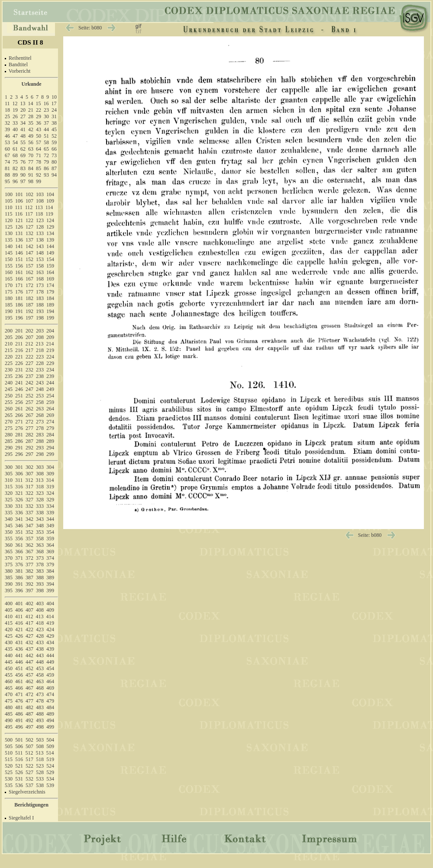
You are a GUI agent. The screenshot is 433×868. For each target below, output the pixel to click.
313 (40, 480)
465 (9, 688)
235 (9, 376)
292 (29, 448)
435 (9, 649)
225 (9, 363)
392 (29, 584)
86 (46, 168)
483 (40, 707)
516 (19, 759)
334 (50, 506)
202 (29, 331)
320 (9, 493)
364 (50, 545)
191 (19, 311)
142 (29, 246)
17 (54, 103)
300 (9, 467)
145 (9, 253)
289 (50, 441)
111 (19, 207)
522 (29, 766)
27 (23, 116)
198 (40, 318)
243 (40, 383)
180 (9, 298)
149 (50, 253)
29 (39, 116)
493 (40, 720)
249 (50, 389)
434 (50, 642)
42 (31, 129)
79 (46, 162)
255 (9, 402)
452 (29, 668)
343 (40, 519)
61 (15, 149)
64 (39, 149)
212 (29, 344)
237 (29, 376)
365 (9, 552)
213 (40, 344)
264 (50, 409)
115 (9, 214)
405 (9, 610)
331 (19, 506)
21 (31, 110)
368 (40, 552)
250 (9, 396)
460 (9, 681)
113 (39, 207)
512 (29, 753)
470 (9, 694)
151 (19, 259)
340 (9, 519)
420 (9, 629)
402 (29, 603)
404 (50, 603)
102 (29, 194)
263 (40, 409)
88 (7, 175)
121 (19, 220)
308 (40, 474)
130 (9, 233)
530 (9, 779)
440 (9, 655)
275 (9, 428)
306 (19, 474)
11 (7, 103)
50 (39, 136)
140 (9, 246)
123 (40, 220)
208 (40, 337)
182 (29, 298)
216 (19, 350)
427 (29, 636)
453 (40, 668)
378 (40, 565)
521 (19, 766)
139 (50, 240)
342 (29, 519)
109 (50, 201)
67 (7, 155)
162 (29, 272)
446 (19, 662)
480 (9, 707)
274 (50, 422)
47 (15, 136)
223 (40, 357)
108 (40, 201)
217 (29, 350)
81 (7, 168)
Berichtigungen (31, 805)
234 (50, 370)
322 (29, 493)
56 (31, 142)
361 (19, 545)
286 (19, 441)
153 (40, 259)
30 (46, 116)
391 (19, 584)
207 (29, 337)
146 (19, 253)
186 (19, 305)
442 (29, 655)
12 (15, 103)
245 (9, 389)
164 (50, 272)
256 (19, 402)
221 (19, 357)
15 (39, 103)
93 (46, 175)
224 (50, 357)
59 (54, 142)
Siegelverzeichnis (27, 792)
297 (29, 454)
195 (9, 318)
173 (40, 285)
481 (19, 707)
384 (50, 571)
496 (19, 727)
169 (50, 279)
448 (40, 662)
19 (15, 110)
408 (40, 610)
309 (50, 474)
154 (50, 259)
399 (50, 590)
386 (19, 578)
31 (54, 116)
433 (40, 642)
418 (40, 623)
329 (50, 500)
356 (19, 539)
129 (50, 227)
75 (15, 162)
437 (29, 649)
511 (19, 753)
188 (40, 305)
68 (15, 155)
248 (40, 389)
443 (40, 655)
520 (9, 766)
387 (29, 578)
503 (40, 740)
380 (9, 571)
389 (50, 578)
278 (40, 428)
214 (50, 344)
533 (40, 779)
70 (31, 155)
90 (23, 175)
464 (50, 681)
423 (40, 629)
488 (40, 714)
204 (50, 331)
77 (31, 162)
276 (19, 428)
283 (40, 435)
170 (9, 285)
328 (40, 500)
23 (46, 110)
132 (29, 233)
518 (40, 759)
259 (50, 402)
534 (50, 779)
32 (7, 123)
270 (9, 422)
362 (29, 545)
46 (7, 136)
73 (54, 155)
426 (19, 636)
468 (40, 688)
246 (19, 389)
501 (19, 740)
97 (23, 181)
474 (50, 694)
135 (9, 240)
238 (40, 376)
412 (29, 616)
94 (54, 175)
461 (19, 681)
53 (7, 142)
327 (29, 500)
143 (40, 246)
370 (9, 558)
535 (9, 785)
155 (9, 266)
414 (50, 616)
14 (31, 103)
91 (31, 175)
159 (50, 266)
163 (40, 272)
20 (23, 110)
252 (29, 396)
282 (29, 435)
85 (39, 168)
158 (40, 266)
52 (54, 136)
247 (29, 389)
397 (29, 590)
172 (29, 285)
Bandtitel (18, 65)
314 (50, 480)
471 (19, 694)
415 (9, 623)
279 (50, 428)
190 (9, 311)
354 (50, 532)
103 (40, 194)
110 (9, 207)
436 (19, 649)
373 (40, 558)
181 (19, 298)
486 (19, 714)
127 (29, 227)
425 (9, 636)
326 (19, 500)
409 (50, 610)
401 (19, 603)
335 (9, 513)
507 (29, 746)
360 (9, 545)
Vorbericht (19, 71)
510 (9, 753)
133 (40, 233)
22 (39, 110)
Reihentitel (20, 58)
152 (29, 259)
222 (29, 357)
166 (19, 279)
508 (40, 746)
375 (9, 565)
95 (7, 181)
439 (50, 649)
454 (50, 668)
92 (39, 175)
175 (9, 292)
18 (7, 110)
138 (40, 240)
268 (40, 415)
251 (19, 396)
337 (29, 513)
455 (9, 675)
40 (15, 129)
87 (54, 168)
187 (29, 305)
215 (9, 350)
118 (39, 214)
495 (9, 727)
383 (40, 571)
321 (19, 493)
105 (9, 201)
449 (50, 662)
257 (29, 402)
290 (9, 448)
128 (40, 227)
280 (9, 435)
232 (29, 370)
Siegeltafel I (21, 818)
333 (40, 506)
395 (9, 590)
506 (19, 746)
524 (50, 766)
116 (19, 214)
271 (19, 422)
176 (19, 292)
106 (19, 201)
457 (29, 675)
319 (50, 487)
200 (9, 331)
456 (19, 675)
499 (50, 727)
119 (49, 214)
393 (40, 584)
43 (39, 129)
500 (9, 740)
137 (29, 240)
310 (9, 480)
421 (19, 629)
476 (19, 701)
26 (15, 116)
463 (40, 681)
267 (29, 415)
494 (50, 720)
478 (40, 701)
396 (19, 590)
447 (29, 662)
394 (50, 584)
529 (50, 772)
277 (29, 428)
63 (31, 149)
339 (50, 513)
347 (29, 526)
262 (29, 409)
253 (40, 396)
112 (29, 207)
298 (40, 454)
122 (29, 220)
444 (50, 655)
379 (50, 565)
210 (9, 344)
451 (19, 668)
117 (29, 214)
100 (9, 194)
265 (9, 415)
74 (7, 162)
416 (19, 623)
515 (9, 759)
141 (19, 246)
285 (9, 441)
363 (40, 545)
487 (29, 714)
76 (23, 162)
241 (19, 383)
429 (50, 636)
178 (40, 292)
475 (9, 701)
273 (40, 422)
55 (23, 142)
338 (40, 513)
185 (9, 305)
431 (19, 642)
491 (19, 720)
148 (40, 253)
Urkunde (31, 84)
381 (19, 571)
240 (9, 383)
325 (9, 500)
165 (9, 279)
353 (40, 532)
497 (29, 727)
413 (40, 616)
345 (9, 526)
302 (29, 467)
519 (50, 759)
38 (54, 123)
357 (29, 539)
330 (9, 506)
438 (40, 649)
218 (40, 350)
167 (29, 279)
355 (9, 539)
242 (29, 383)
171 (19, 285)
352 (29, 532)
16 (46, 103)
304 (50, 467)
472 (29, 694)
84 (31, 168)
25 (7, 116)
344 (50, 519)
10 (54, 97)
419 (50, 623)
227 (29, 363)
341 (19, 519)
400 (9, 603)
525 (9, 772)
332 (29, 506)
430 (9, 642)
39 (7, 129)
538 (40, 785)
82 (15, 168)
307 (29, 474)
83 (23, 168)
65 (46, 149)
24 (54, 110)
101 (19, 194)
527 (29, 772)
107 (29, 201)
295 (9, 454)
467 (29, 688)
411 (19, 616)
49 (31, 136)
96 (15, 181)
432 (29, 642)
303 (40, 467)
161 (19, 272)
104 (50, 194)
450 (9, 668)
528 (40, 772)
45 (54, 129)
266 (19, 415)
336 (19, 513)
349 (50, 526)
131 (19, 233)
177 (29, 292)
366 (19, 552)
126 (19, 227)
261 (19, 409)
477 (29, 701)
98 (31, 181)
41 (23, 129)
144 (50, 246)
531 (19, 779)
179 (50, 292)
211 (19, 344)
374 (50, 558)
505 (9, 746)
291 (19, 448)
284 (50, 435)
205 (9, 337)
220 (9, 357)
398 (40, 590)
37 (46, 123)
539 (50, 785)
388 (40, 578)
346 (19, 526)
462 (29, 681)
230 (9, 370)
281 (19, 435)
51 (46, 136)
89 (15, 175)
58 (46, 142)
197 (29, 318)
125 (9, 227)
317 (29, 487)
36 (39, 123)
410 (9, 616)
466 (19, 688)
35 (31, 123)
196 (19, 318)
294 (50, 448)
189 (50, 305)
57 (39, 142)
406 (19, 610)
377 (29, 565)
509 (50, 746)
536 (19, 785)
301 (19, 467)
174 (50, 285)
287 (29, 441)
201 (19, 331)
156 (19, 266)
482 (29, 707)
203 (40, 331)
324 (50, 493)
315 (9, 487)
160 (9, 272)
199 (50, 318)
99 (39, 181)
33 (15, 123)
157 (29, 266)
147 (29, 253)
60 (7, 149)
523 (40, 766)
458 (40, 675)
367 (29, 552)
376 (19, 565)
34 (23, 123)
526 (19, 772)
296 (19, 454)
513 (40, 753)
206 (19, 337)
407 (29, 610)
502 (29, 740)
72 (46, 155)
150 (9, 259)
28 (31, 116)
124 (50, 220)
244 (50, 383)
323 (40, 493)
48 (23, 136)
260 (9, 409)
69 (23, 155)
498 (40, 727)
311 (19, 480)
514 (50, 753)
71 (39, 155)
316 (19, 487)
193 (40, 311)
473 (40, 694)
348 (40, 526)
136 (19, 240)
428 (40, 636)
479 (50, 701)
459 (50, 675)
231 (19, 370)
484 (50, 707)
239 (50, 376)
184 (50, 298)
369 (50, 552)
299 (50, 454)
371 (19, 558)
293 (40, 448)
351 (19, 532)
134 (50, 233)
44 (46, 129)
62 (23, 149)
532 (29, 779)
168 (40, 279)
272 (29, 422)
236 (19, 376)
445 (9, 662)
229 (50, 363)
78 (39, 162)
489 (50, 714)
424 (50, 629)
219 (50, 350)
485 (9, 714)
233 (40, 370)
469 (50, 688)
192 (29, 311)
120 (9, 220)
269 (50, 415)
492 (29, 720)
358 (40, 539)
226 (19, 363)
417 (29, 623)
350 (9, 532)
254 (50, 396)
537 (29, 785)
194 (50, 311)
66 (54, 149)
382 (29, 571)
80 (54, 162)
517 (29, 759)
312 (29, 480)
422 (29, 629)
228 (40, 363)
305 (9, 474)
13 (23, 103)
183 (40, 298)
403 (40, 603)
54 (15, 142)
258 (40, 402)
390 (9, 584)
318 (40, 487)
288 (40, 441)
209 (50, 337)
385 (9, 578)
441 (19, 655)
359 (50, 539)
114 (49, 207)
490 (9, 720)
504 (50, 740)
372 (29, 558)
